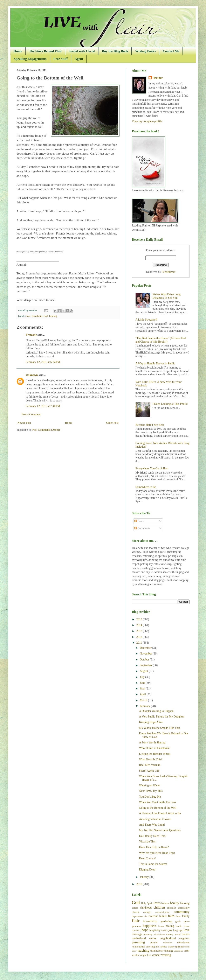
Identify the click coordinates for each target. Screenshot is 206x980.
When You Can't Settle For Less (157, 802)
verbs (187, 951)
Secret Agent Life (149, 771)
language (178, 930)
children (159, 907)
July (142, 677)
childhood (146, 908)
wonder (156, 955)
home (187, 926)
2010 (140, 884)
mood (177, 934)
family (186, 916)
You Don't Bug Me (150, 797)
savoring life (152, 947)
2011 (140, 643)
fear (28, 316)
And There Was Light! (152, 825)
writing (166, 955)
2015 (140, 619)
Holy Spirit (147, 903)
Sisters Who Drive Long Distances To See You (166, 296)
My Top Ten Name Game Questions (160, 830)
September (146, 665)
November (146, 654)
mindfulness (159, 934)
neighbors (184, 938)
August (144, 671)
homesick (136, 930)
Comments (142, 528)
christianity (184, 908)
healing (53, 316)
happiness (150, 926)
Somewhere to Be (146, 487)
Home (18, 51)
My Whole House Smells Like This (159, 728)
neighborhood (168, 938)
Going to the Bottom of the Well (158, 808)
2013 (140, 631)
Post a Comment (31, 414)
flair (136, 921)
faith (171, 916)
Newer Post (24, 423)
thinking (169, 951)
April (143, 694)
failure (163, 916)
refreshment (183, 943)
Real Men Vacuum (150, 765)
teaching (143, 950)
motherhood (139, 938)
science (163, 947)
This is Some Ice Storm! (153, 864)
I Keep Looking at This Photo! (170, 404)
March (144, 700)
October (145, 660)
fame (178, 916)
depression (137, 916)
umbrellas (179, 951)
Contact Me (171, 51)
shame (171, 947)
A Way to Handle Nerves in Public (155, 363)
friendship (37, 316)
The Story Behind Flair (45, 51)
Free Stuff (61, 59)
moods (186, 934)
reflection (168, 943)
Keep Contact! (147, 858)
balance (165, 903)
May (143, 689)
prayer (154, 942)
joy (170, 930)
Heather (158, 78)
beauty (175, 903)
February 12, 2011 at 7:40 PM (43, 406)
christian (171, 908)
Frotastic (31, 335)
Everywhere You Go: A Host (152, 468)
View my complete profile (147, 121)
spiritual (179, 947)
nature (153, 938)
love (187, 930)
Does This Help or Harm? (154, 847)
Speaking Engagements (30, 59)
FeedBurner (169, 272)
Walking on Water (149, 785)
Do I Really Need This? (153, 836)
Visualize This (147, 842)
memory (148, 934)
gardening (166, 921)
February (145, 706)
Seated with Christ (82, 51)
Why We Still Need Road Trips (157, 853)
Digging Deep (147, 870)
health (179, 926)
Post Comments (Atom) (46, 430)
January (145, 877)
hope (145, 930)
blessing (185, 903)
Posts (139, 521)
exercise (153, 916)
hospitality (155, 930)
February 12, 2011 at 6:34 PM (43, 362)
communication (162, 912)
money (170, 934)
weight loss (145, 955)
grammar (136, 926)
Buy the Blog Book (115, 51)
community (182, 912)
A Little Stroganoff (146, 320)
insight (164, 930)
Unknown (32, 375)
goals (178, 922)
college (147, 912)
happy (161, 926)
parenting (138, 942)
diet (146, 916)
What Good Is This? (151, 759)
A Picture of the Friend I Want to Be (160, 813)
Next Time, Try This (151, 791)
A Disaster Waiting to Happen (156, 711)
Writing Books (145, 51)
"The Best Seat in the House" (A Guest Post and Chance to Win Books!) (161, 340)
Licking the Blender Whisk (155, 754)
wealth (135, 955)
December (146, 648)
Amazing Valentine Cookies (155, 819)
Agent (79, 59)
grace (187, 922)
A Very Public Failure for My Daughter (162, 717)
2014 (140, 625)
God (46, 316)
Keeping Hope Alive (151, 722)
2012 (140, 637)
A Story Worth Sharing (152, 743)
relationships (138, 947)
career (135, 908)
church (135, 912)
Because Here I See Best (150, 425)
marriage (137, 934)
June (143, 683)
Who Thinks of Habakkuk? (155, 748)
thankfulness (157, 951)
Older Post (112, 423)
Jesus (157, 903)
